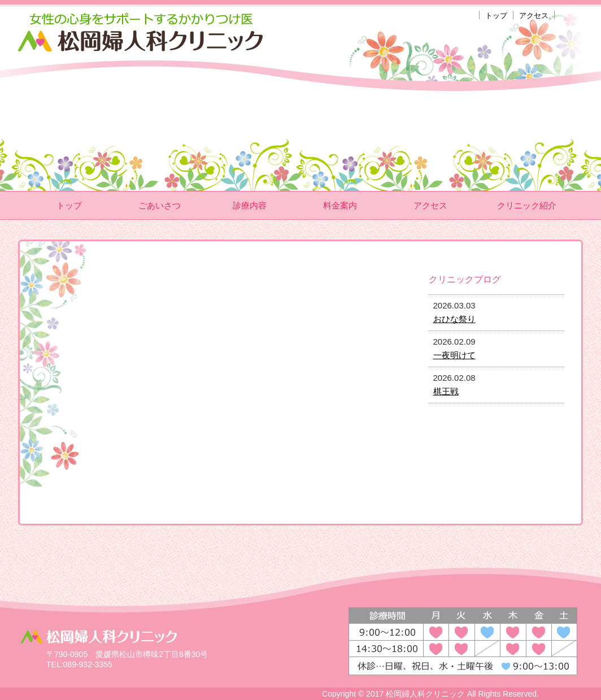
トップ (496, 16)
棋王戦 (446, 391)
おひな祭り (454, 319)
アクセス (534, 16)
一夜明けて (454, 355)
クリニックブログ (465, 279)
